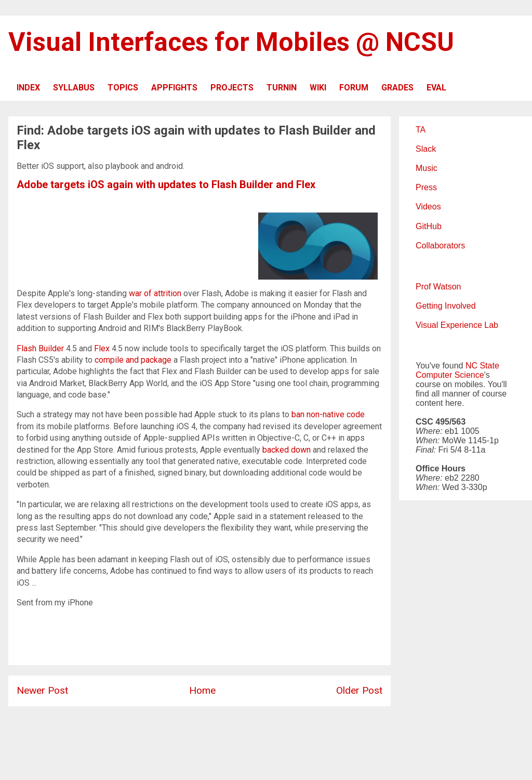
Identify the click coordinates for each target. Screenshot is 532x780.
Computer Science (450, 375)
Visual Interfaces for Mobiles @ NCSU (231, 42)
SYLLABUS (74, 88)
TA (421, 130)
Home (202, 690)
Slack (426, 149)
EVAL (436, 88)
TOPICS (123, 88)
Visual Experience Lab (457, 325)
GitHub (429, 226)
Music (427, 168)
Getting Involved (446, 306)
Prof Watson (438, 287)
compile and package (133, 360)
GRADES (397, 88)
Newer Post (42, 690)
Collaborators (440, 246)
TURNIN (282, 88)
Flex (102, 348)
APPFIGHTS (174, 88)
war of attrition (155, 293)
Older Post (359, 690)
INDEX (28, 88)
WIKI (318, 88)
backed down (287, 450)
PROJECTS (232, 88)
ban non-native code (328, 414)
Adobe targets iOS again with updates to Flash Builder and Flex (166, 184)
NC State (482, 366)
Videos (428, 207)
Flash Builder (40, 348)
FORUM (354, 88)
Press (426, 187)
